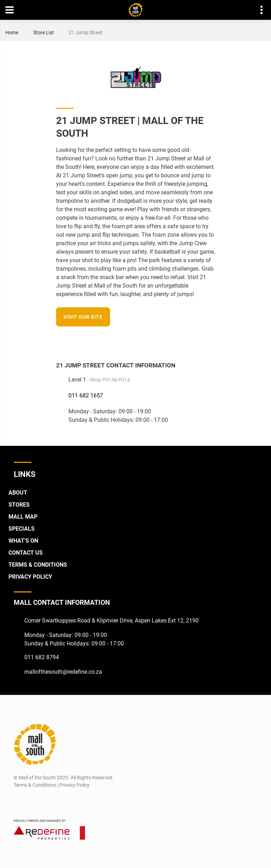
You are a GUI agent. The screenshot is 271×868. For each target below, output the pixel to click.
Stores (19, 505)
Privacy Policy (30, 577)
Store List (44, 33)
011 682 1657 (86, 395)
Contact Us (26, 553)
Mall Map (23, 517)
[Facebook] (197, 340)
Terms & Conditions (38, 565)
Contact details (258, 10)
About (18, 493)
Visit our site (83, 317)
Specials (22, 529)
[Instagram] (210, 340)
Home (12, 33)
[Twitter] (45, 802)
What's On (23, 541)
